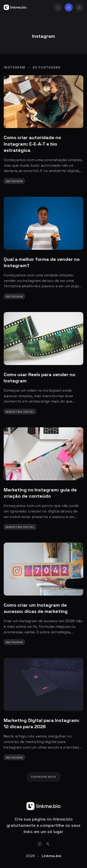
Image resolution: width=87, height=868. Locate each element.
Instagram (14, 181)
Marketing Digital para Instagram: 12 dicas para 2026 (42, 723)
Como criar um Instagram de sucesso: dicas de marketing (36, 608)
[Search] (58, 7)
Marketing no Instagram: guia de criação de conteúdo (40, 493)
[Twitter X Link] (48, 844)
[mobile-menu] (79, 7)
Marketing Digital (20, 412)
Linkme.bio (52, 856)
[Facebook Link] (40, 844)
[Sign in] (69, 7)
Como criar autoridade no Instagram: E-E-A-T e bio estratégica (32, 144)
